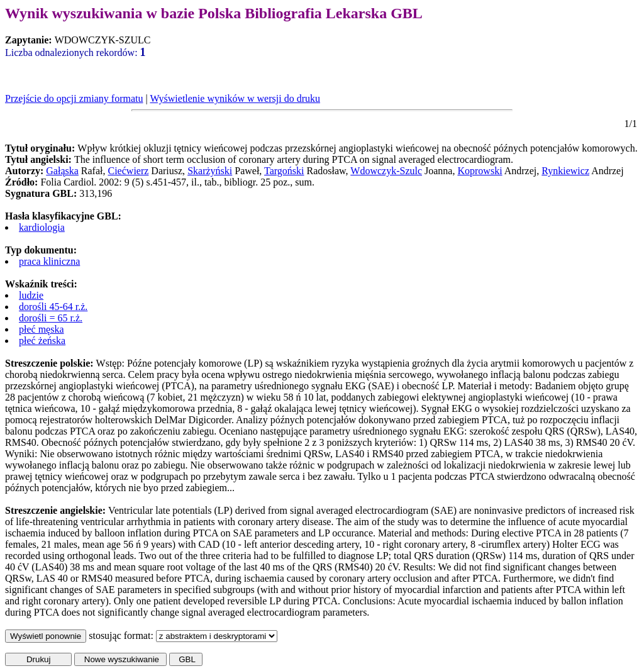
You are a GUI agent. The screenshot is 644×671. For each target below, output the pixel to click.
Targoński (284, 171)
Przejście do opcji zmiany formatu (74, 98)
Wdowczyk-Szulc (386, 171)
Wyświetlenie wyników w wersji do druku (235, 98)
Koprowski (480, 171)
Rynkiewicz (565, 171)
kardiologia (42, 227)
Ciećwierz (129, 171)
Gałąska (62, 171)
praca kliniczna (49, 261)
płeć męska (42, 329)
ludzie (31, 295)
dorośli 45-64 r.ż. (53, 307)
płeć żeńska (42, 341)
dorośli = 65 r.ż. (51, 318)
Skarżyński (210, 171)
